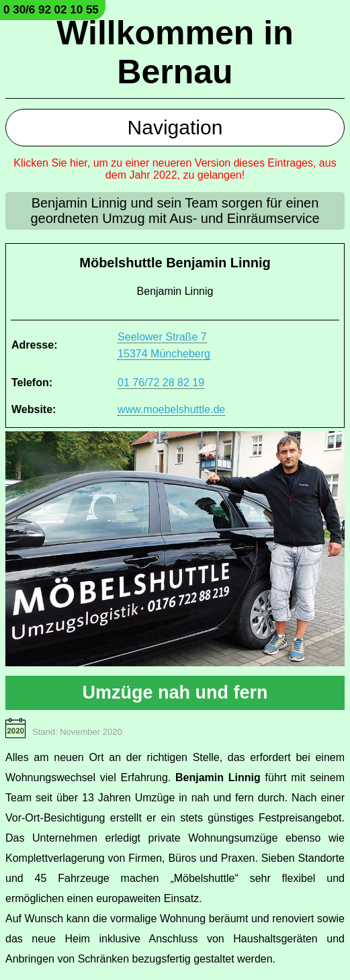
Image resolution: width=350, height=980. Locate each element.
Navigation (175, 127)
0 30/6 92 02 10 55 (51, 10)
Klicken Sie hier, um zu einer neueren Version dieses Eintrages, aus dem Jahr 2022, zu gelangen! (175, 169)
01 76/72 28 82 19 (161, 383)
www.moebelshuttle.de (171, 409)
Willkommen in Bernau (175, 52)
